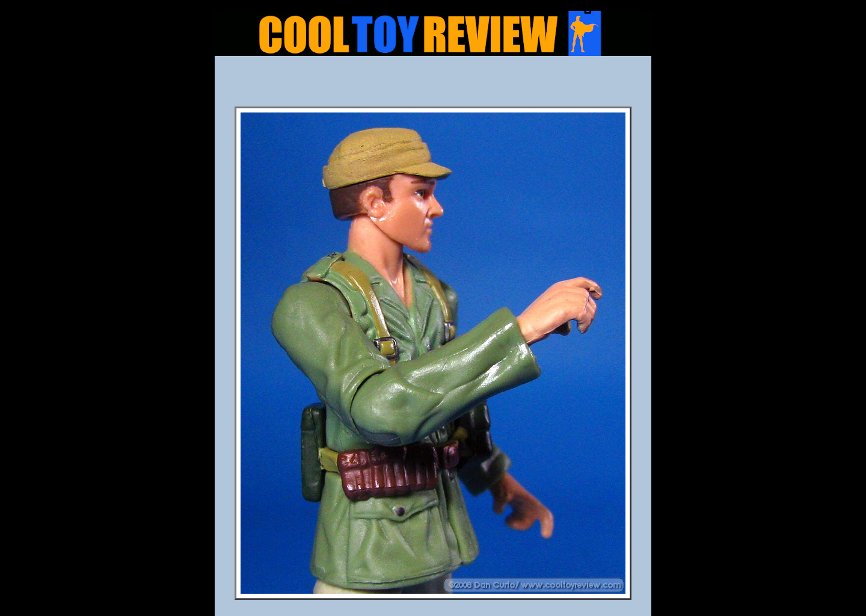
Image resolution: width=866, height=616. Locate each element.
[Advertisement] (433, 85)
